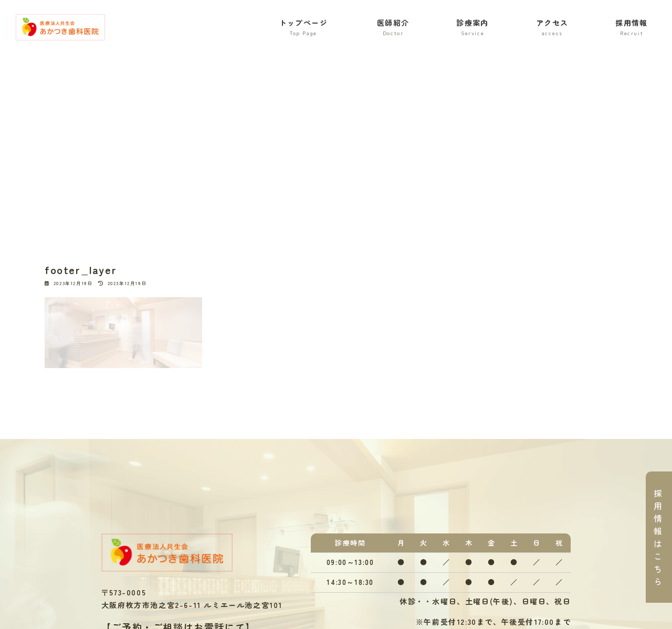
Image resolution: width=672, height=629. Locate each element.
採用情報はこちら (658, 537)
